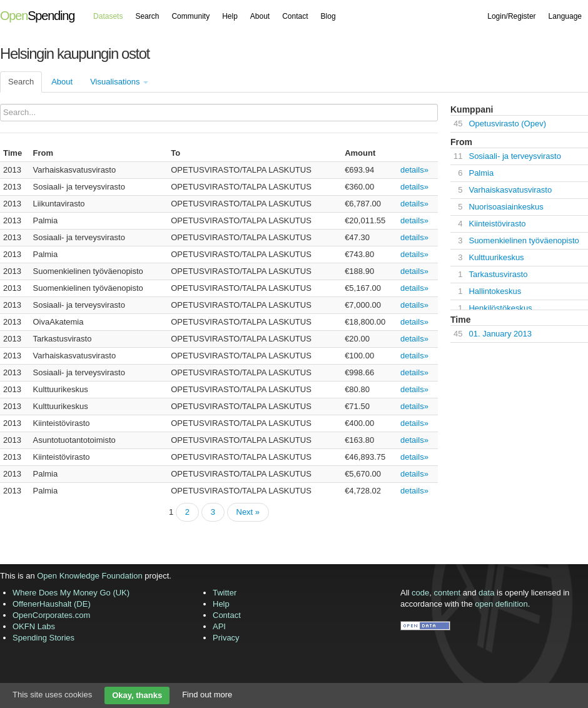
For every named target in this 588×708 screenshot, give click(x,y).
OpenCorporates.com (51, 615)
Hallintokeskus (495, 291)
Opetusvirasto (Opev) (507, 124)
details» (414, 170)
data (486, 593)
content (448, 593)
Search (147, 16)
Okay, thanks (137, 695)
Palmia (481, 173)
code (420, 593)
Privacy (226, 638)
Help (230, 16)
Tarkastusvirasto (498, 274)
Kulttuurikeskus (496, 257)
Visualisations (119, 82)
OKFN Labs (34, 626)
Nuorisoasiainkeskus (506, 207)
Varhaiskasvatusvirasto (510, 190)
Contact (295, 16)
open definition (501, 604)
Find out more (207, 695)
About (260, 16)
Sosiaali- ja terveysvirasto (514, 156)
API (219, 626)
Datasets (108, 16)
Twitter (225, 593)
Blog (328, 16)
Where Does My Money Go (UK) (71, 593)
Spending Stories (43, 638)
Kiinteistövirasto (497, 224)
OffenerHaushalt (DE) (52, 604)
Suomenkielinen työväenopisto (524, 240)
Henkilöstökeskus (500, 308)
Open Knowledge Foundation (89, 576)
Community (190, 16)
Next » (248, 512)
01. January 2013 (500, 334)
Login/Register (511, 16)
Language (565, 16)
